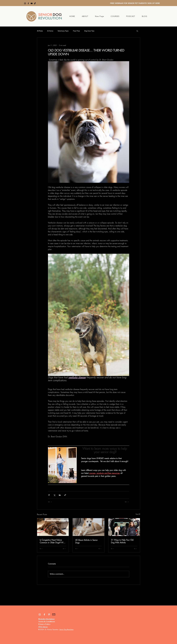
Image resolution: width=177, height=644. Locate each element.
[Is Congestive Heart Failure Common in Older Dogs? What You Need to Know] (53, 527)
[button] (137, 31)
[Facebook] (28, 3)
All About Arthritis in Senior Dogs (86, 541)
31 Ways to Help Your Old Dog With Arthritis (122, 541)
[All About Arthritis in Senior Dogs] (88, 527)
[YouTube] (32, 3)
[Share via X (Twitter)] (54, 495)
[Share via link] (65, 495)
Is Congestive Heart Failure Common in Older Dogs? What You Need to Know (53, 541)
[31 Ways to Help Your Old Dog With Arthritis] (124, 527)
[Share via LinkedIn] (60, 495)
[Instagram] (25, 3)
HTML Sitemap (43, 627)
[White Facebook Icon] (44, 614)
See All (138, 514)
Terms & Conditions (47, 621)
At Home (50, 31)
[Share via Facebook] (49, 495)
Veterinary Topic (63, 31)
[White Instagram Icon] (40, 614)
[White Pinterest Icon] (49, 614)
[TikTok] (35, 3)
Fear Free (76, 31)
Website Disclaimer (46, 619)
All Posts (40, 31)
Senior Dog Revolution (66, 629)
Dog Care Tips (89, 31)
